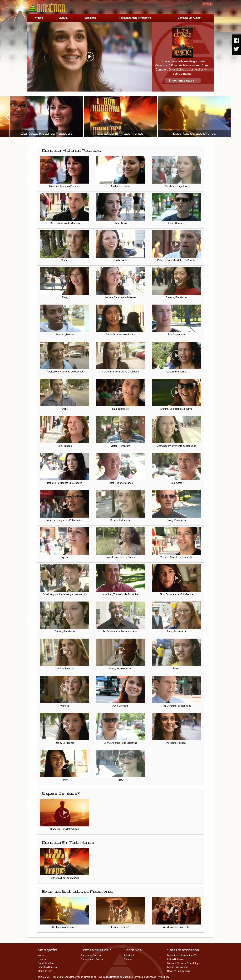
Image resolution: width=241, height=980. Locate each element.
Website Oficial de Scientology (183, 963)
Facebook (129, 956)
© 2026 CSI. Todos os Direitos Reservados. (61, 977)
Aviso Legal (164, 977)
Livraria (63, 18)
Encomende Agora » (183, 80)
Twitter (128, 959)
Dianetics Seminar (48, 967)
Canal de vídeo (46, 963)
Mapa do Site (45, 971)
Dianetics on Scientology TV (182, 956)
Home (41, 956)
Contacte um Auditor (190, 18)
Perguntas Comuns (91, 956)
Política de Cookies (121, 977)
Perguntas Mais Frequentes (135, 18)
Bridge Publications (178, 967)
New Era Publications (179, 971)
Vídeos (39, 18)
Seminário (90, 18)
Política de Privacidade (97, 977)
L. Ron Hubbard (175, 959)
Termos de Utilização (145, 977)
